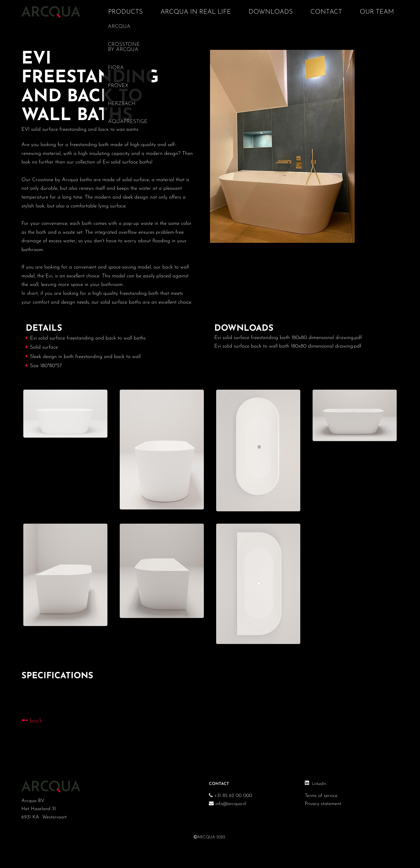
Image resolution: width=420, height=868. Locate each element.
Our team (377, 12)
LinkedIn (319, 784)
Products (125, 12)
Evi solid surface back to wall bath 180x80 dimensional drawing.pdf (288, 346)
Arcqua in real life (196, 12)
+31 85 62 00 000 (232, 796)
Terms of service (321, 796)
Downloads (271, 12)
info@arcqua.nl (228, 804)
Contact (326, 12)
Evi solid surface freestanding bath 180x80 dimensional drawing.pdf (288, 338)
